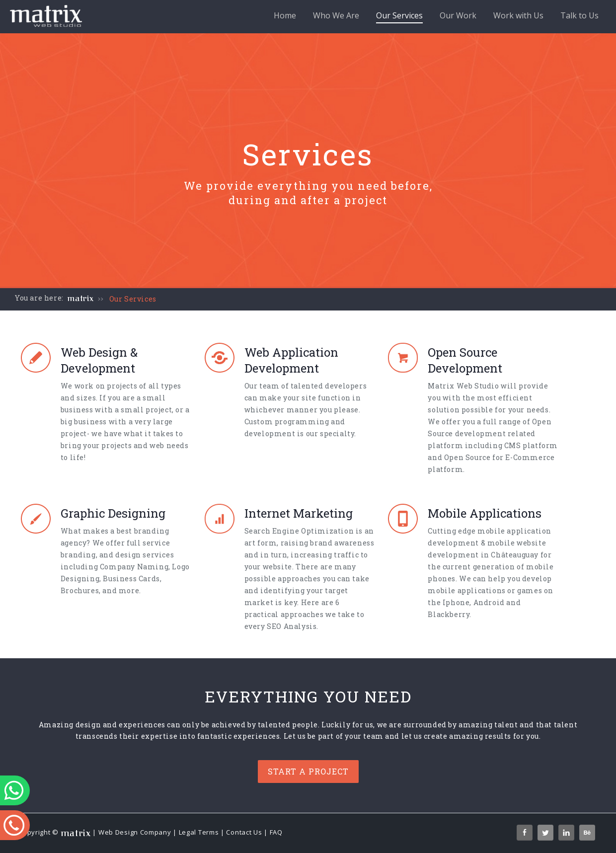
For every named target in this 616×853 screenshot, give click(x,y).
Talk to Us (579, 15)
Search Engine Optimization (299, 531)
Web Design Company (135, 832)
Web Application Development (291, 360)
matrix (81, 299)
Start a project (308, 771)
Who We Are (336, 15)
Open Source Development (465, 360)
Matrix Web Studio (463, 386)
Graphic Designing (113, 513)
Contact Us (244, 832)
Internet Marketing (299, 513)
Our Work (458, 15)
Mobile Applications (485, 513)
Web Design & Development (99, 360)
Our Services (399, 17)
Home (285, 15)
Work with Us (518, 15)
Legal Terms (199, 832)
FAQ (276, 832)
